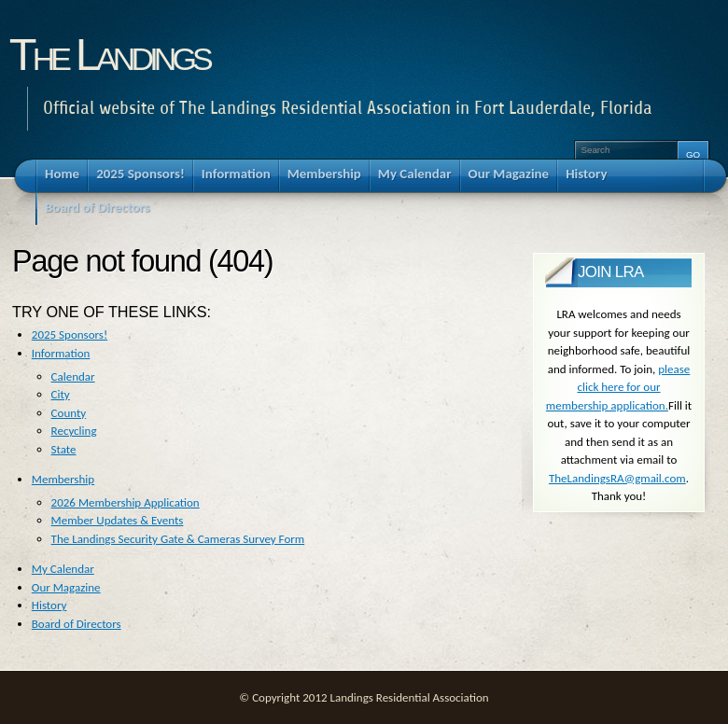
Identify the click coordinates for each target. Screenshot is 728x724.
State (64, 449)
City (61, 394)
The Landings (109, 54)
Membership (63, 479)
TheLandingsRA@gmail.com (617, 478)
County (69, 413)
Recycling (74, 431)
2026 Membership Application (126, 502)
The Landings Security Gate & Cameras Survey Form (178, 539)
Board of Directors (77, 624)
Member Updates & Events (118, 520)
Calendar (73, 376)
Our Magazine (66, 587)
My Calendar (63, 569)
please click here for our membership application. (618, 387)
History (49, 605)
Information (61, 353)
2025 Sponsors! (70, 334)
